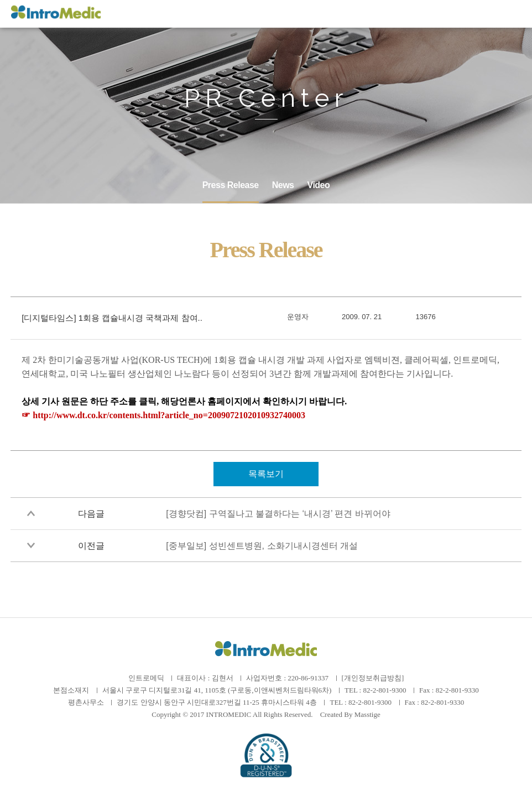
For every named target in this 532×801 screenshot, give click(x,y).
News (283, 185)
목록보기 (266, 474)
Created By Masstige (350, 714)
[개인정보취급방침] (373, 678)
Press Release (231, 185)
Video (319, 185)
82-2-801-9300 (384, 690)
